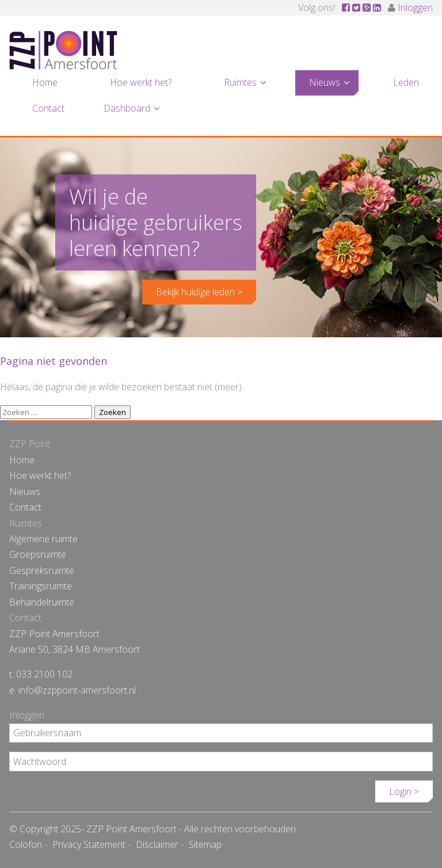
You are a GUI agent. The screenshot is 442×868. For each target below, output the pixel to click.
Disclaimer (157, 844)
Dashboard (127, 108)
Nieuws (325, 82)
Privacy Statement (89, 844)
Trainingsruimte (41, 586)
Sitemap (205, 844)
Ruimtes (240, 82)
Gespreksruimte (42, 570)
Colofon (26, 844)
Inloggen (415, 7)
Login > (404, 791)
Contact (48, 108)
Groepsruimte (38, 554)
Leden (406, 82)
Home (45, 82)
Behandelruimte (42, 602)
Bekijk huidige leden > (199, 292)
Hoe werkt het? (141, 82)
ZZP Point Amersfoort (63, 50)
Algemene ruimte (43, 539)
